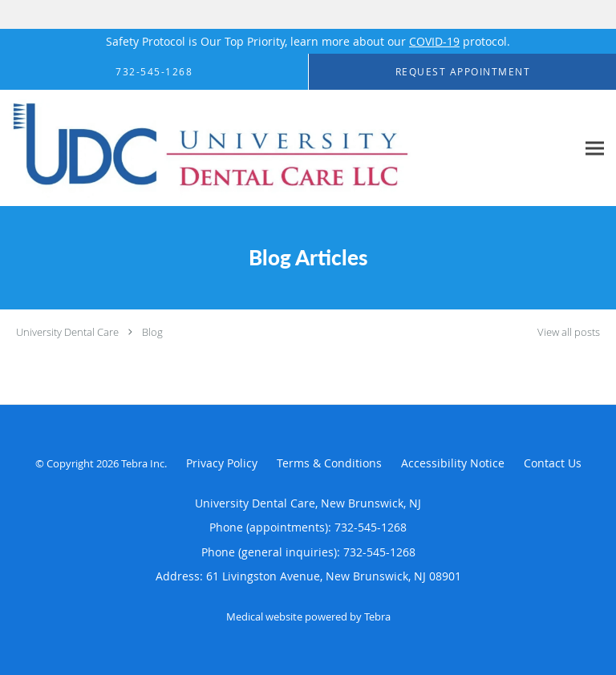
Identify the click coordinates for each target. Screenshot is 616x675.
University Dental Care (67, 332)
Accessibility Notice (453, 463)
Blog (152, 332)
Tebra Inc (143, 463)
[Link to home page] (288, 148)
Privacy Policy (222, 463)
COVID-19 (434, 41)
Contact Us (553, 463)
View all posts (569, 332)
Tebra (377, 616)
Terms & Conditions (329, 463)
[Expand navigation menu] (595, 149)
